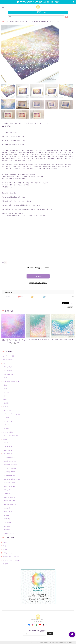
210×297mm (8, 443)
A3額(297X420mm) (10, 483)
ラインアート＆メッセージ (12, 436)
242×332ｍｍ (8, 446)
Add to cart (38, 276)
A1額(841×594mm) (10, 497)
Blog (5, 546)
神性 (6, 396)
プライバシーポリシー (10, 553)
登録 (50, 634)
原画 (4, 363)
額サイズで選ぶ (7, 454)
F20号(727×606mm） (10, 504)
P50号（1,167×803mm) (11, 501)
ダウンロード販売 (8, 432)
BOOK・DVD (8, 410)
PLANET (5, 407)
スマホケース (8, 421)
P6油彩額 (7, 530)
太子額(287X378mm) (10, 468)
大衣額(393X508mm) (10, 461)
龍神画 (5, 439)
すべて (8, 297)
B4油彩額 (7, 526)
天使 (6, 385)
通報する (70, 307)
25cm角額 (7, 508)
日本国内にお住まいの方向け (38, 283)
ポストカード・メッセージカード (14, 414)
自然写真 (7, 428)
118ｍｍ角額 (8, 522)
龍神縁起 (5, 399)
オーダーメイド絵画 (9, 356)
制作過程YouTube (8, 360)
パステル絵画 (8, 370)
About (5, 542)
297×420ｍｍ (8, 450)
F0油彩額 (7, 515)
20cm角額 (7, 490)
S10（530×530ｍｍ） (10, 533)
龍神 (6, 388)
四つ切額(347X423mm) (11, 465)
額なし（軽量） (9, 512)
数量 (3, 263)
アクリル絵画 (8, 367)
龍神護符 (7, 403)
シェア (71, 303)
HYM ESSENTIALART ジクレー (12, 381)
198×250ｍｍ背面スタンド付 (12, 479)
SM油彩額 (7, 519)
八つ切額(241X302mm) (11, 472)
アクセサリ (7, 417)
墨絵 (6, 378)
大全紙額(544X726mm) (11, 457)
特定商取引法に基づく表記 (11, 557)
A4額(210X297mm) (10, 486)
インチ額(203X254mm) (11, 475)
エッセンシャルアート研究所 (12, 560)
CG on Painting (9, 374)
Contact (6, 549)
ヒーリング (7, 392)
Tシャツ (7, 425)
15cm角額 (7, 493)
